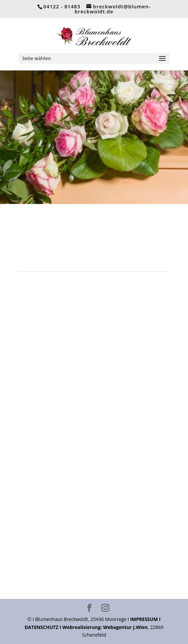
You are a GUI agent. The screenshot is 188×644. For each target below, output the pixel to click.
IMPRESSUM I (145, 619)
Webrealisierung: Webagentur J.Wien (105, 627)
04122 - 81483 (62, 6)
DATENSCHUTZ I (43, 627)
